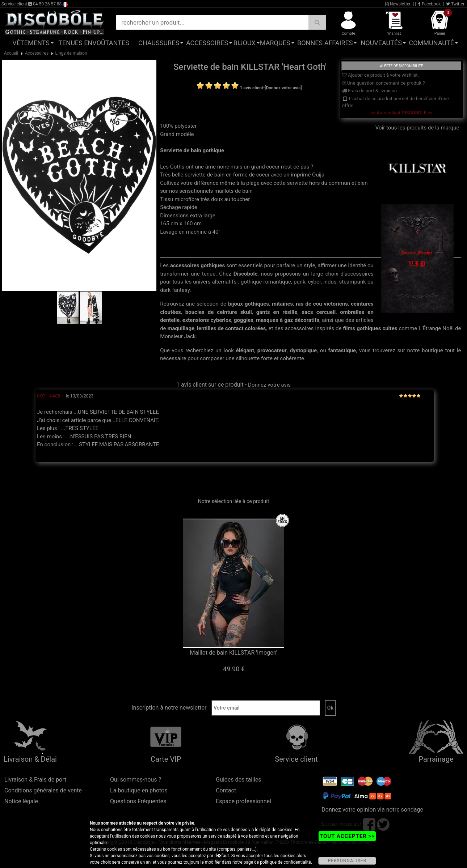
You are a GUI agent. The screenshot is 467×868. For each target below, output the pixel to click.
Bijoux (245, 43)
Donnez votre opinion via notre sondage (372, 810)
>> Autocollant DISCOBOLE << (401, 113)
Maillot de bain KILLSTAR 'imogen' (234, 653)
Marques (275, 43)
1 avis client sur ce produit (210, 385)
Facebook (429, 4)
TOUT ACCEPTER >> (347, 836)
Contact (226, 790)
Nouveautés (381, 43)
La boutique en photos (139, 790)
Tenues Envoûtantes (94, 43)
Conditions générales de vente (43, 790)
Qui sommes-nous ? (136, 780)
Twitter (455, 4)
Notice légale (21, 801)
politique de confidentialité (285, 862)
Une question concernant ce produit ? (384, 83)
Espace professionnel (243, 801)
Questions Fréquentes (138, 801)
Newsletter (398, 4)
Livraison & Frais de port (35, 780)
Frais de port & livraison (370, 91)
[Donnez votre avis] (283, 88)
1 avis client (251, 88)
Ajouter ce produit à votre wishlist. (380, 75)
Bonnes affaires (325, 43)
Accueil (11, 53)
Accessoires (207, 43)
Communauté (431, 43)
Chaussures (159, 43)
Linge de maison (71, 53)
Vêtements (31, 43)
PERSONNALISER (347, 861)
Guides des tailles (238, 780)
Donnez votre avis (269, 385)
